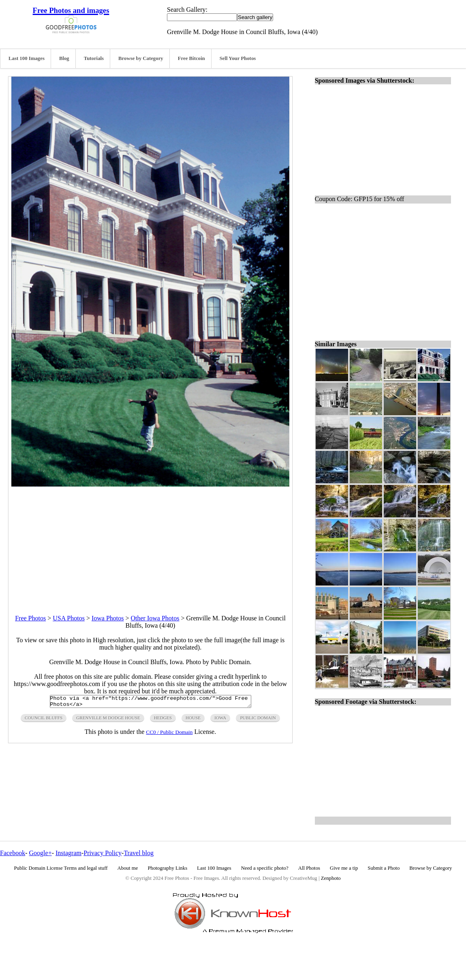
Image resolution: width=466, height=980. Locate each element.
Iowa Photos (108, 618)
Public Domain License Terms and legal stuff (61, 868)
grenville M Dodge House (108, 720)
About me (128, 868)
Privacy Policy (103, 853)
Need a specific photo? (265, 868)
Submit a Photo (384, 868)
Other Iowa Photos (155, 618)
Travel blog (139, 853)
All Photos (309, 868)
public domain (258, 720)
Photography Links (167, 868)
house (193, 720)
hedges (163, 720)
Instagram (68, 853)
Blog (64, 58)
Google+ (41, 853)
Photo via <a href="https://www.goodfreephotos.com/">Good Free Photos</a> (151, 703)
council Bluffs (44, 720)
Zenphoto (331, 878)
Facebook (13, 853)
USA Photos (69, 618)
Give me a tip (344, 868)
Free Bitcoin (191, 58)
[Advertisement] (150, 543)
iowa (220, 720)
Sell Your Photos (238, 58)
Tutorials (94, 58)
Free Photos (30, 618)
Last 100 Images (27, 58)
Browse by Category (141, 58)
